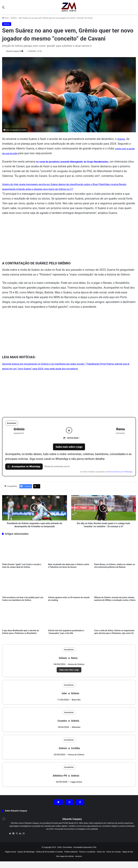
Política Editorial (71, 858)
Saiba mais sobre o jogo (69, 452)
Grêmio (14, 18)
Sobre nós (101, 858)
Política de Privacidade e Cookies (49, 858)
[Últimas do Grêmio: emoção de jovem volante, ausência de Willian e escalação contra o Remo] (115, 589)
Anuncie (78, 863)
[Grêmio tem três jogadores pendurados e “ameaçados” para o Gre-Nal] (69, 622)
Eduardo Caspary (14, 51)
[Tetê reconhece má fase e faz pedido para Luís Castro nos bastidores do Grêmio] (23, 589)
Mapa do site (128, 858)
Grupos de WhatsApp (26, 858)
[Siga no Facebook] (80, 809)
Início (5, 18)
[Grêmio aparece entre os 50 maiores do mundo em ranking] (69, 589)
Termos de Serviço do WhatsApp (120, 477)
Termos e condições (87, 858)
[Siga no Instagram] (69, 809)
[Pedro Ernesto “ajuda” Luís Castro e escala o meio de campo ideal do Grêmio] (23, 556)
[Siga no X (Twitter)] (58, 809)
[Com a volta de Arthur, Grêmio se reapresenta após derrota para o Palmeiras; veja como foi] (115, 622)
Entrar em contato (114, 858)
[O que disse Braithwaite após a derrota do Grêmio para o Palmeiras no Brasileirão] (23, 622)
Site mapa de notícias (65, 863)
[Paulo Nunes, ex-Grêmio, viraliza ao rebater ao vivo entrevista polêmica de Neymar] (115, 556)
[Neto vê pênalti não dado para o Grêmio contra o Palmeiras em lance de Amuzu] (69, 556)
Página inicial (11, 858)
